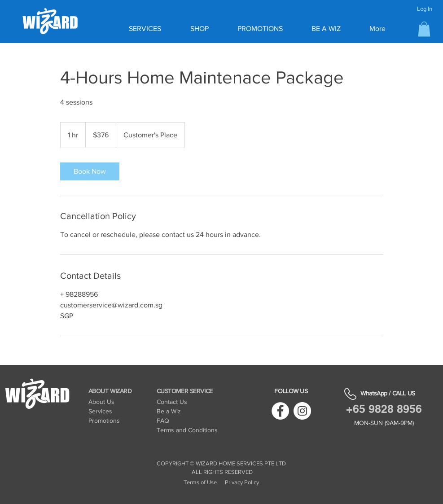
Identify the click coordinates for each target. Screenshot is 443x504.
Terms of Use (200, 482)
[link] (90, 171)
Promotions (104, 421)
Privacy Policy (242, 482)
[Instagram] (302, 411)
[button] (424, 29)
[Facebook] (280, 411)
